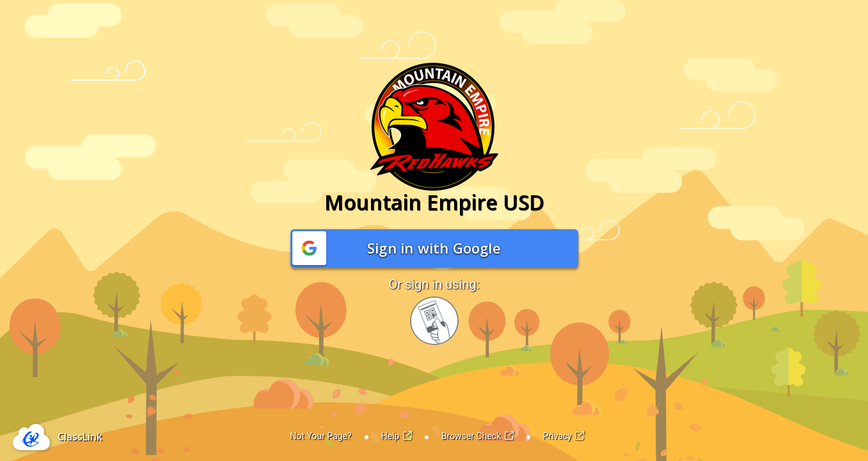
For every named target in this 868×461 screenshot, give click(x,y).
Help (397, 436)
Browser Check (477, 436)
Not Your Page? (321, 436)
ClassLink (80, 437)
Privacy (564, 436)
